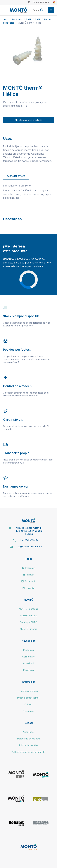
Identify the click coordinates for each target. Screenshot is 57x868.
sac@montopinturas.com (29, 546)
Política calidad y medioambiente (28, 752)
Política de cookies (28, 745)
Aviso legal (28, 732)
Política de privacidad (28, 739)
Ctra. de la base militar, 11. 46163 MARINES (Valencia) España (29, 531)
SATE (29, 19)
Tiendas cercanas (29, 691)
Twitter (28, 575)
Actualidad (28, 663)
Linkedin (28, 588)
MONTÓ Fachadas (28, 609)
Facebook (28, 581)
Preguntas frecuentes (28, 698)
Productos (17, 19)
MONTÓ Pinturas (28, 629)
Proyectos (28, 670)
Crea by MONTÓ (28, 622)
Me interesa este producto (29, 120)
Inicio (6, 19)
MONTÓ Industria (28, 616)
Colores (28, 704)
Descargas (28, 711)
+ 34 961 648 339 (29, 540)
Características (16, 176)
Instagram (29, 568)
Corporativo (28, 657)
